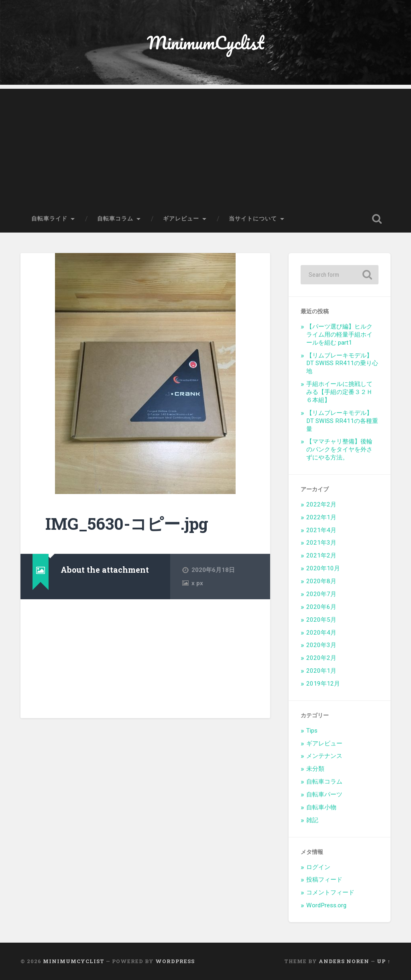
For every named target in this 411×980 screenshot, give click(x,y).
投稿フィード (324, 880)
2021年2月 (321, 555)
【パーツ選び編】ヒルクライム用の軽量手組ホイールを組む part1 (339, 335)
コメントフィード (330, 892)
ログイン (318, 867)
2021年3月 (321, 543)
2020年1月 (321, 671)
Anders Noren (344, 961)
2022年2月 (321, 504)
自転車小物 (321, 807)
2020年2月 (321, 658)
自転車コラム (115, 218)
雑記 (312, 820)
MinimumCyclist (205, 42)
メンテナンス (324, 756)
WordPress (175, 961)
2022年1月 (321, 517)
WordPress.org (326, 905)
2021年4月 (321, 530)
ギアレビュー (181, 218)
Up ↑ (384, 961)
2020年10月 (323, 568)
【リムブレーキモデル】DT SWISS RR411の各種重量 (342, 421)
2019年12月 (323, 684)
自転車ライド (49, 218)
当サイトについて (253, 218)
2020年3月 (321, 645)
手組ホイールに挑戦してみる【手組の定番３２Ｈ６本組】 (339, 392)
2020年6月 (321, 607)
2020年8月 (321, 581)
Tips (312, 731)
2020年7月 (321, 594)
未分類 (315, 769)
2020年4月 (321, 633)
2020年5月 (321, 620)
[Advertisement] (205, 145)
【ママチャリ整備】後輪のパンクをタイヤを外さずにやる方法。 (339, 449)
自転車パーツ (324, 794)
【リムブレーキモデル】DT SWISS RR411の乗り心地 (342, 363)
